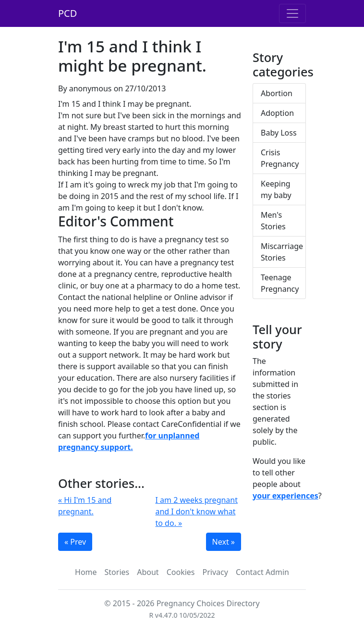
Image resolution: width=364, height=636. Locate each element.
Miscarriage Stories (282, 252)
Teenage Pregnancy (280, 283)
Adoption (277, 113)
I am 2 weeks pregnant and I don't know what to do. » (197, 511)
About (148, 572)
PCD (67, 13)
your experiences (285, 496)
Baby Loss (279, 133)
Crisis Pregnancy (280, 158)
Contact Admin (262, 572)
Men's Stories (273, 221)
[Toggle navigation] (292, 13)
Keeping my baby (276, 189)
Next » (224, 542)
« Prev (75, 542)
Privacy (215, 572)
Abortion (277, 93)
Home (86, 572)
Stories (117, 572)
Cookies (181, 572)
